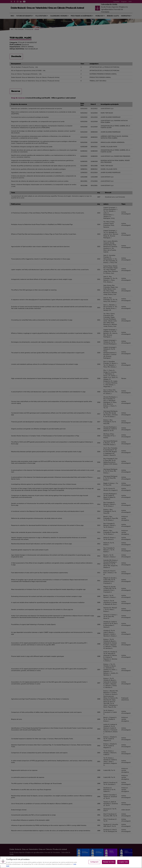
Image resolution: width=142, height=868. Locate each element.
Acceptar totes (123, 863)
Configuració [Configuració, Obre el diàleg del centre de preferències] (94, 863)
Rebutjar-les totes (109, 863)
